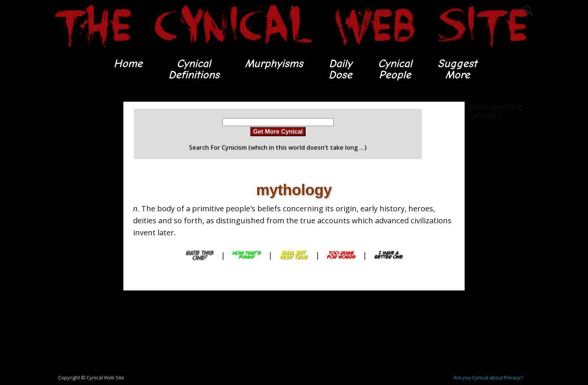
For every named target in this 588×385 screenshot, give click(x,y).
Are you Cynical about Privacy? (488, 377)
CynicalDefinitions (194, 69)
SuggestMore (457, 69)
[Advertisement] (80, 214)
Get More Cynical (278, 131)
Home (128, 64)
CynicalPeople (395, 69)
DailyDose (340, 69)
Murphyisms (274, 64)
